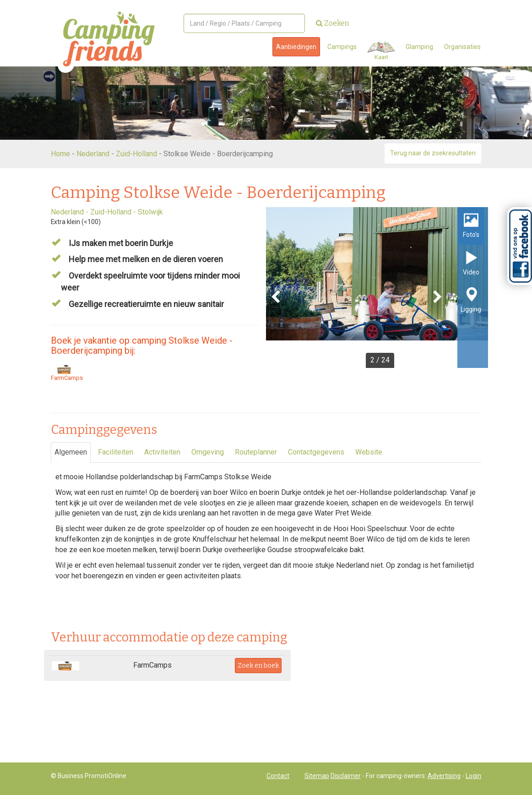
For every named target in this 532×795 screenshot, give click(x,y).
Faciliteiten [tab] (116, 452)
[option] (377, 288)
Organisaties (462, 47)
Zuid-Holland (136, 154)
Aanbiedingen (296, 47)
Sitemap (317, 776)
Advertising (444, 776)
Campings (342, 47)
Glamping (419, 47)
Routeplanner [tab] (256, 452)
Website (369, 452)
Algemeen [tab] (71, 452)
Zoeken (333, 23)
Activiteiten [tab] (162, 452)
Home (60, 154)
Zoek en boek (258, 666)
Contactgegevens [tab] (316, 452)
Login (473, 776)
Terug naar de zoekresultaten (433, 153)
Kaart (381, 51)
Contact (278, 776)
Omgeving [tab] (208, 452)
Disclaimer (346, 776)
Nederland (93, 154)
